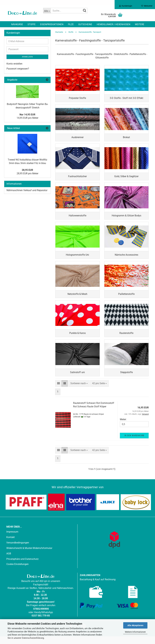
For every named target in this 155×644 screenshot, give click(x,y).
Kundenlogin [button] (126, 6)
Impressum (12, 539)
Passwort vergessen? (18, 69)
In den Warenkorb (134, 443)
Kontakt (11, 545)
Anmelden (27, 57)
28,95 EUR (27, 170)
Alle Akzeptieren (135, 625)
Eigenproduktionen (52, 24)
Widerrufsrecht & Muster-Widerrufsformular (29, 556)
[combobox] (79, 391)
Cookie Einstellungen (17, 572)
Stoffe (32, 24)
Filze (71, 24)
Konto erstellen (14, 64)
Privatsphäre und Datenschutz (22, 567)
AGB (9, 561)
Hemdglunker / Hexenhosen (114, 24)
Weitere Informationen (135, 632)
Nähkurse (17, 24)
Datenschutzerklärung (33, 638)
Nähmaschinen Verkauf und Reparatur (27, 190)
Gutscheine (85, 24)
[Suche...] (47, 11)
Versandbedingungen (18, 550)
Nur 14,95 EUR (27, 115)
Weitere (140, 24)
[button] (58, 391)
